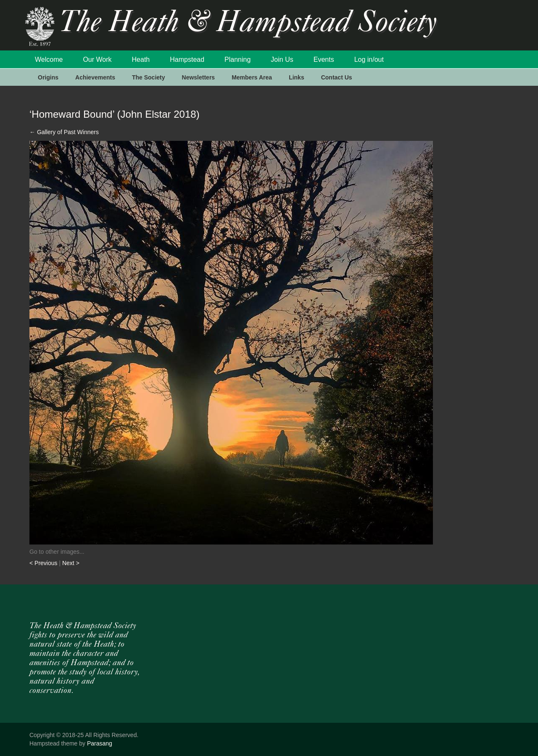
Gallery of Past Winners (64, 132)
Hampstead (187, 59)
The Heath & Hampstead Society (248, 24)
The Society (149, 77)
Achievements (95, 77)
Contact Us (337, 77)
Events (324, 59)
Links (297, 77)
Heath (141, 59)
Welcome (49, 59)
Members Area (252, 77)
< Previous (44, 563)
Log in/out (369, 59)
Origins (48, 77)
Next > (71, 563)
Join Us (282, 59)
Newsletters (199, 77)
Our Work (97, 59)
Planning (237, 59)
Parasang (100, 743)
